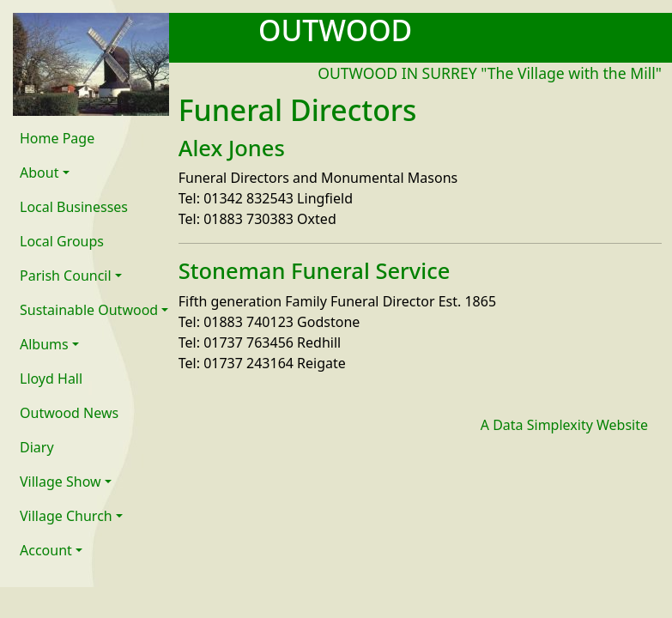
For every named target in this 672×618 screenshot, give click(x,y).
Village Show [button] (61, 482)
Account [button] (46, 550)
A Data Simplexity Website (564, 425)
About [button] (39, 173)
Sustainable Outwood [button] (89, 310)
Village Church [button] (66, 516)
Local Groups (62, 241)
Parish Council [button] (66, 276)
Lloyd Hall (51, 379)
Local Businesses (74, 207)
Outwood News (69, 413)
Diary (37, 447)
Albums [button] (44, 344)
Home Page (57, 138)
